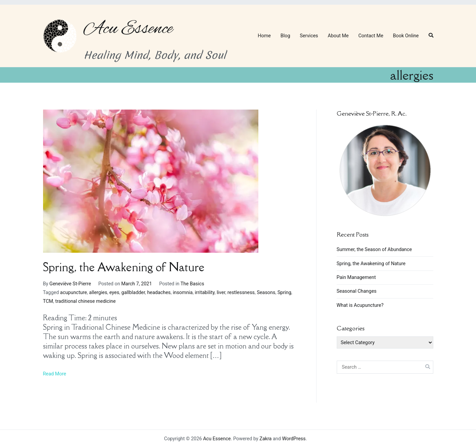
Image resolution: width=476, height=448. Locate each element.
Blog (285, 36)
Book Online (406, 36)
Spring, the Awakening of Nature (124, 267)
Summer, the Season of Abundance (374, 250)
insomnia (183, 293)
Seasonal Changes (357, 291)
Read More (55, 374)
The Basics (192, 284)
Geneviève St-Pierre (70, 284)
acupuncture (74, 293)
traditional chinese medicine (85, 301)
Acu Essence (128, 29)
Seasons (266, 293)
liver (221, 293)
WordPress (294, 439)
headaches (159, 293)
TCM (48, 301)
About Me (338, 36)
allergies (98, 293)
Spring (284, 293)
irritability (205, 293)
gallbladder (133, 293)
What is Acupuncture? (360, 305)
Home (264, 36)
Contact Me (371, 36)
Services (309, 36)
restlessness (241, 293)
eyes (114, 293)
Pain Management (356, 277)
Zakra (265, 439)
